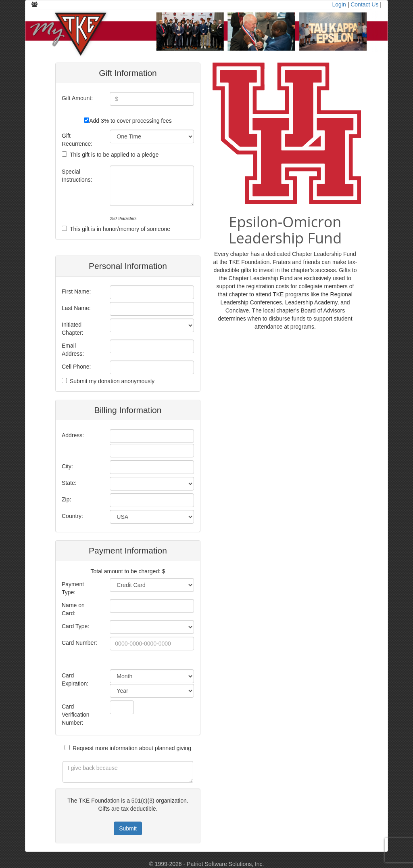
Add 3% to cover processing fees (130, 121)
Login (339, 4)
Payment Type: (73, 588)
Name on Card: (73, 609)
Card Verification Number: (75, 715)
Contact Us (364, 4)
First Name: (76, 291)
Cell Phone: (76, 367)
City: (67, 466)
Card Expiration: (75, 679)
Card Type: (75, 626)
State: (69, 483)
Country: (72, 516)
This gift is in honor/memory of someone (120, 229)
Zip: (66, 499)
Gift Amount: (77, 98)
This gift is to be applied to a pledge (114, 155)
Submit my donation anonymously (112, 381)
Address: (73, 435)
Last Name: (76, 308)
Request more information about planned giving (132, 748)
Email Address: (73, 350)
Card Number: (79, 643)
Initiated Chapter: (73, 329)
